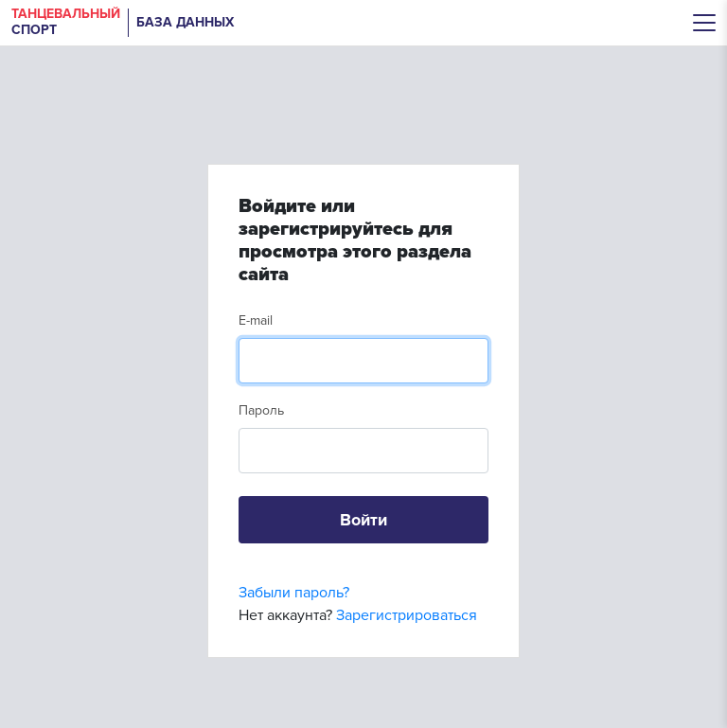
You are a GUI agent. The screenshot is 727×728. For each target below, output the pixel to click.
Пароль (261, 410)
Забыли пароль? (294, 593)
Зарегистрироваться (407, 615)
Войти (363, 520)
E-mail (256, 320)
